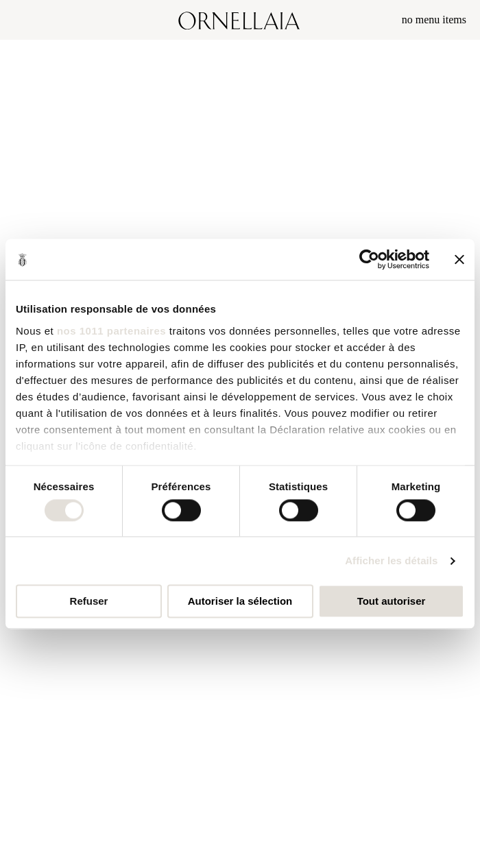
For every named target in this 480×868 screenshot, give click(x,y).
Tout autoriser (392, 602)
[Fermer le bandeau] (459, 259)
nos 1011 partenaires (111, 331)
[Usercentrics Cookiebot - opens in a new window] (369, 259)
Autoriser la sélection (240, 602)
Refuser (89, 602)
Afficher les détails (391, 560)
